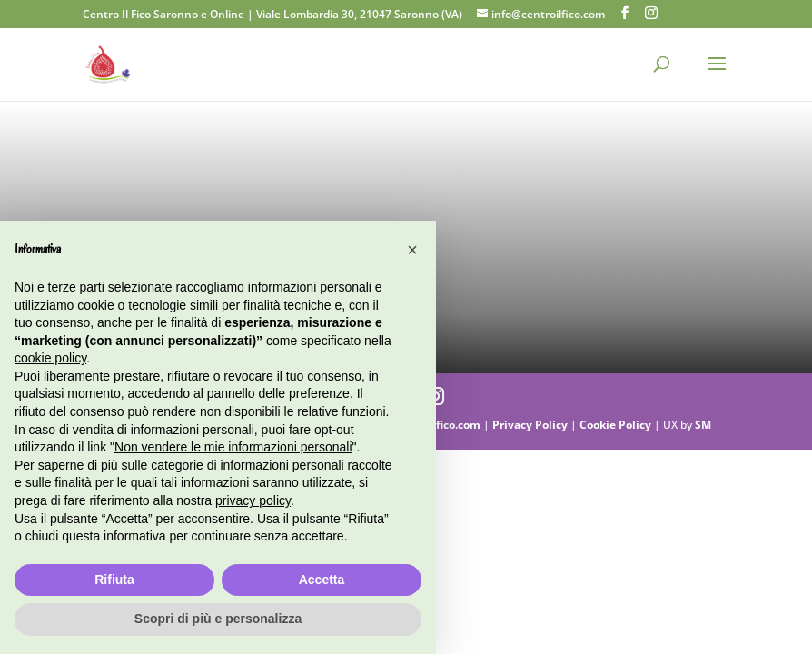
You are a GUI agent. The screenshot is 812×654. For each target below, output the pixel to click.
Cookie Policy (617, 425)
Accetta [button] (322, 580)
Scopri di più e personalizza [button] (218, 619)
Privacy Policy (531, 425)
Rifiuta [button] (114, 580)
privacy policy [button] (253, 500)
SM (703, 425)
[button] (412, 250)
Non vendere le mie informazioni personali (233, 447)
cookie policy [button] (50, 358)
